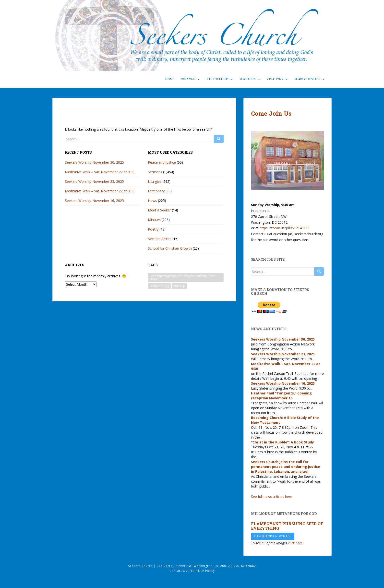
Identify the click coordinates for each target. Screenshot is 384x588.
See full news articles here (272, 496)
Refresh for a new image (273, 536)
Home (170, 79)
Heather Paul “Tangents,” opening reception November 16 (281, 396)
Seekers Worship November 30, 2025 (94, 162)
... (293, 349)
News (152, 201)
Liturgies (155, 181)
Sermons (155, 172)
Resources (247, 79)
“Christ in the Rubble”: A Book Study (282, 442)
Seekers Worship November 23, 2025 (94, 181)
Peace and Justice (162, 162)
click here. (296, 543)
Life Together (217, 79)
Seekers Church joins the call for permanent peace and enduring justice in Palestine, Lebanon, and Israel (286, 467)
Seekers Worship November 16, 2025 (94, 201)
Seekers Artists (160, 239)
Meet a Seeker (159, 210)
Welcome (188, 79)
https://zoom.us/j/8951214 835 (284, 228)
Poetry (153, 229)
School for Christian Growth (170, 248)
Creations (275, 79)
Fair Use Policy (203, 571)
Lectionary (156, 191)
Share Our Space (307, 79)
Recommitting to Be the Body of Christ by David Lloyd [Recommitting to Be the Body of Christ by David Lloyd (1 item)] (183, 277)
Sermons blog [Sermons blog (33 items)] (159, 286)
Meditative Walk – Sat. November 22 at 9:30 (100, 172)
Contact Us (179, 571)
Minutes (154, 220)
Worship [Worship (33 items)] (179, 286)
